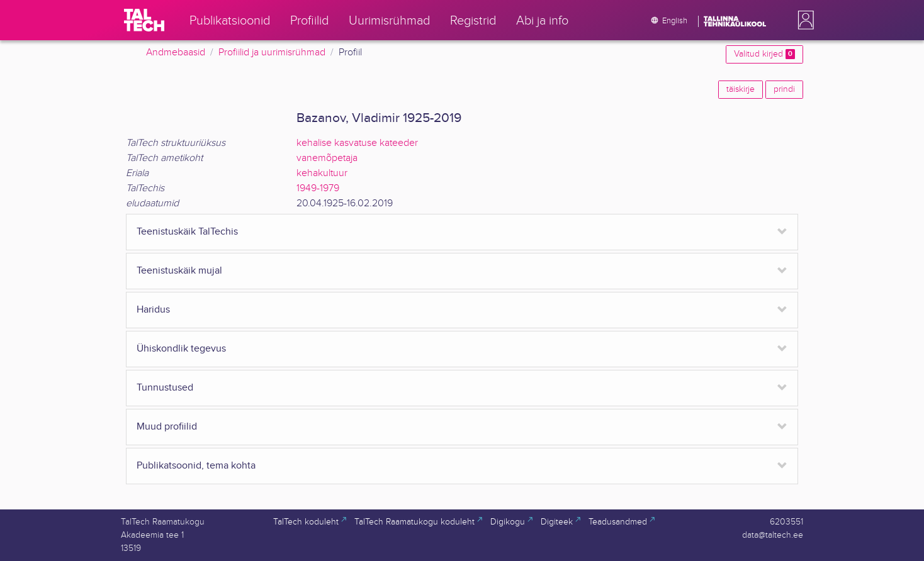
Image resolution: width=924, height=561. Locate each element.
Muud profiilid (167, 427)
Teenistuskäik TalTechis (187, 232)
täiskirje (741, 89)
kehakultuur (322, 173)
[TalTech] (144, 20)
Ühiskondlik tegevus (181, 349)
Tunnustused (165, 388)
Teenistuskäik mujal (179, 271)
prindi (784, 89)
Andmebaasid (176, 53)
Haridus (153, 310)
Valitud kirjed (764, 54)
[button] (803, 20)
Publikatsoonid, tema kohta (196, 466)
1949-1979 (318, 188)
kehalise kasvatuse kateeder (357, 143)
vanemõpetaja (327, 158)
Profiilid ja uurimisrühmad (272, 53)
